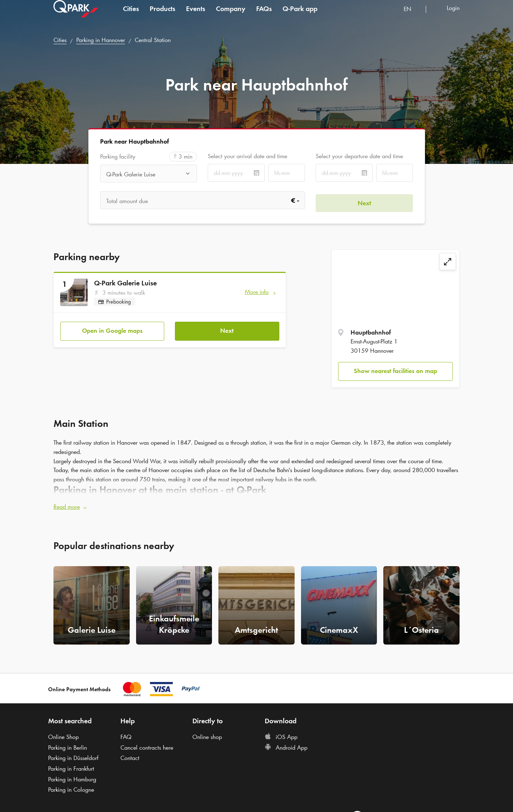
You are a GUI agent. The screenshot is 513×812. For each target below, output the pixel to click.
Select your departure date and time (359, 156)
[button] (256, 505)
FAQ (126, 734)
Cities (131, 16)
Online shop (207, 734)
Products (162, 16)
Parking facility (118, 157)
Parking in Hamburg (72, 777)
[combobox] (412, 17)
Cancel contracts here (147, 745)
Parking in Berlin (68, 745)
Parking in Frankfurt (71, 766)
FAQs (264, 16)
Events (196, 16)
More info (257, 292)
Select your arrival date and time (247, 156)
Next (227, 328)
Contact (130, 755)
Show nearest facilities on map (395, 371)
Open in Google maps (112, 328)
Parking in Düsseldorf (73, 755)
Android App (286, 745)
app (300, 16)
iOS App (281, 734)
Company (231, 16)
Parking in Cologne (71, 787)
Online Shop (63, 734)
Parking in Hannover (101, 40)
